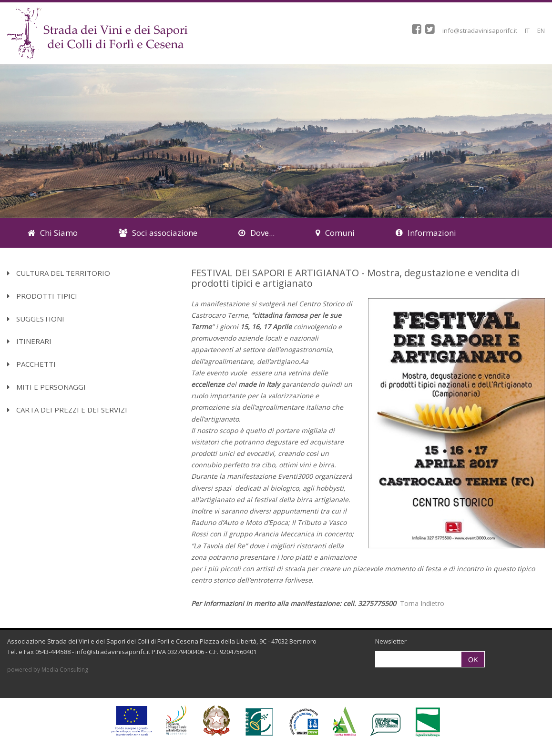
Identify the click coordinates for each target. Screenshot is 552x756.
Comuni (335, 233)
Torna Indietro (422, 603)
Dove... (256, 233)
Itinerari (29, 341)
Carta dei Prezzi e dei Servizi (67, 410)
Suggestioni (36, 319)
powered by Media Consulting (48, 670)
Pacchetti (31, 364)
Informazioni (426, 233)
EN (541, 30)
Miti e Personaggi (46, 387)
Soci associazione (158, 233)
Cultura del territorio (59, 273)
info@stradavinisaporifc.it (480, 30)
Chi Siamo (53, 233)
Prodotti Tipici (42, 296)
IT (527, 30)
